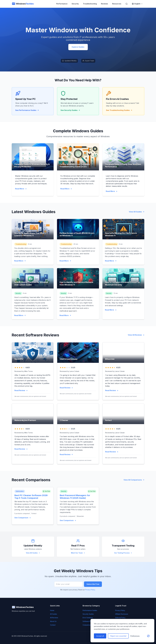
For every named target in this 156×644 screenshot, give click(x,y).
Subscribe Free (93, 584)
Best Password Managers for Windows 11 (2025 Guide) (75, 497)
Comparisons (87, 625)
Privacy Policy (90, 590)
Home (52, 610)
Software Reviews (89, 621)
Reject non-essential (118, 636)
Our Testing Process (123, 553)
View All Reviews (136, 335)
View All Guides (137, 212)
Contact (53, 625)
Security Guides (88, 614)
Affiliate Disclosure (122, 614)
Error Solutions (88, 618)
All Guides (54, 614)
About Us (53, 621)
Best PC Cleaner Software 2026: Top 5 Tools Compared (31, 497)
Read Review (21, 390)
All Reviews (54, 618)
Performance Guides (90, 610)
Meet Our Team (78, 553)
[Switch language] (137, 4)
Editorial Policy (120, 618)
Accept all (100, 636)
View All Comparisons (134, 480)
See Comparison (23, 518)
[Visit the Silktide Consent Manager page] (148, 636)
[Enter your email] (68, 584)
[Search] (127, 4)
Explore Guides (78, 47)
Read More (21, 189)
